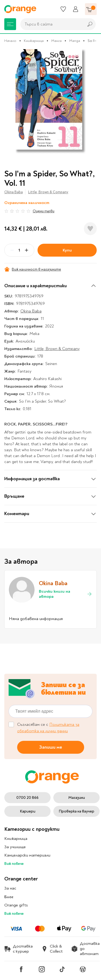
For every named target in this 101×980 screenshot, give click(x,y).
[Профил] (76, 9)
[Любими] (63, 9)
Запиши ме (51, 747)
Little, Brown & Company (48, 192)
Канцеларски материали (27, 855)
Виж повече (14, 864)
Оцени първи (44, 211)
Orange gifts (16, 905)
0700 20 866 (27, 798)
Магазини (77, 798)
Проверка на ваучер (76, 811)
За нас (10, 888)
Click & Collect (52, 949)
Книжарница (34, 41)
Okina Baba (14, 192)
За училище (15, 847)
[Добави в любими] (90, 229)
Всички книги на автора (66, 594)
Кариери (28, 811)
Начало (10, 41)
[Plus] (27, 250)
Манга (56, 41)
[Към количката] (91, 9)
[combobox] (51, 24)
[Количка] (91, 9)
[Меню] (10, 24)
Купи (67, 250)
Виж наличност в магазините (33, 269)
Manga (75, 41)
